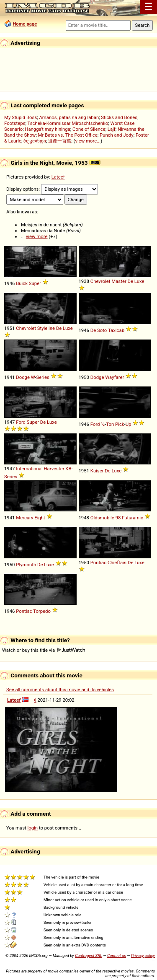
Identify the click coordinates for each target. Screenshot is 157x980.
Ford (21, 422)
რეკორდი (35, 141)
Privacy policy (143, 955)
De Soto (99, 330)
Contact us (117, 955)
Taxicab (116, 330)
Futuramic (133, 518)
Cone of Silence (89, 129)
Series (43, 377)
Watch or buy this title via (44, 650)
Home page (25, 24)
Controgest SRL (89, 955)
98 (118, 518)
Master (119, 281)
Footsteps (15, 123)
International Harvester (40, 469)
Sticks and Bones (119, 117)
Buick (22, 283)
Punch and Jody (117, 135)
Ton (110, 424)
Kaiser (97, 471)
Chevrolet (100, 281)
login (33, 828)
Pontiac (98, 563)
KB (68, 469)
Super (35, 283)
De (130, 281)
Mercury (24, 518)
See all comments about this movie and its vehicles (60, 690)
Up (129, 424)
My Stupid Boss (21, 117)
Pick (120, 424)
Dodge (23, 377)
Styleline (46, 328)
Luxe (139, 281)
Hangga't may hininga (47, 129)
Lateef (58, 177)
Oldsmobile (102, 518)
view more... (88, 141)
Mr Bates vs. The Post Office (68, 135)
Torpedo (42, 611)
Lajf (112, 129)
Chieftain (117, 563)
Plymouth (26, 565)
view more (37, 236)
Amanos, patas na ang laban (69, 117)
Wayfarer (115, 377)
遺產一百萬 (60, 141)
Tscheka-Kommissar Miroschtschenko (68, 123)
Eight (40, 518)
